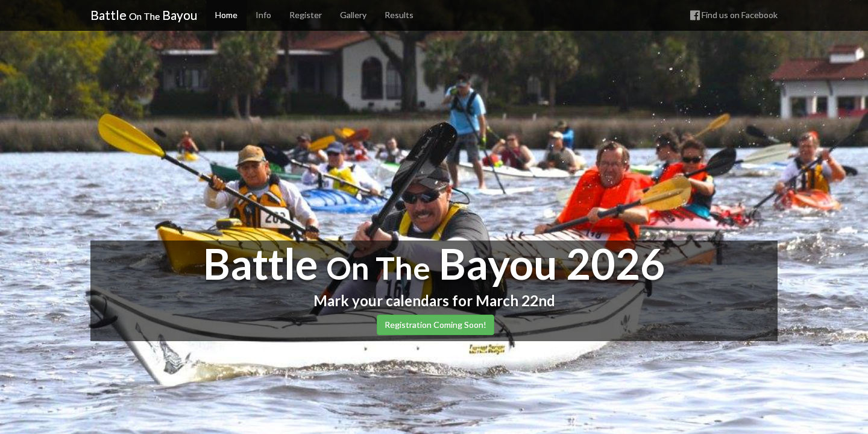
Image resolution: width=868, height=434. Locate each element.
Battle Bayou (144, 15)
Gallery (353, 15)
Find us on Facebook (734, 15)
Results (399, 15)
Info (263, 15)
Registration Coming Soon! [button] (436, 325)
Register (306, 15)
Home (226, 15)
